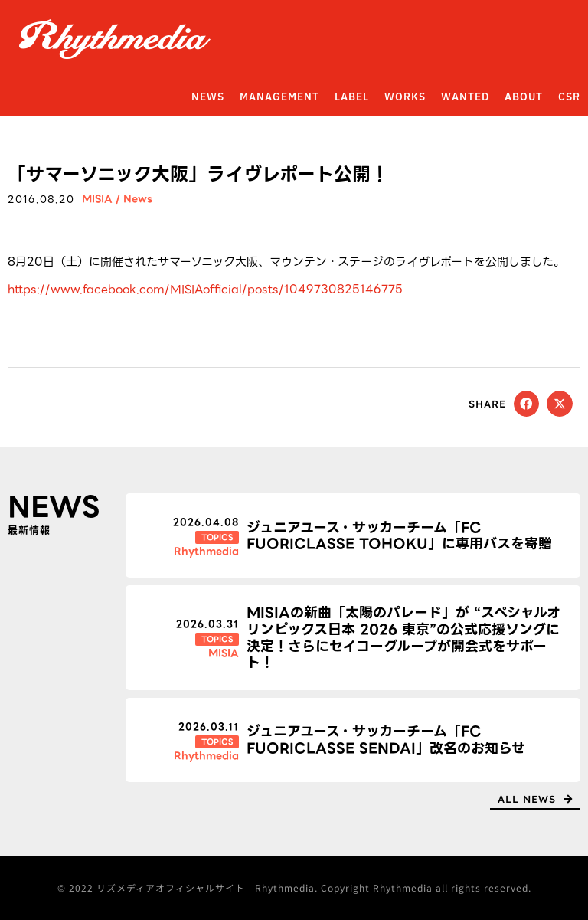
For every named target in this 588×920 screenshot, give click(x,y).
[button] (527, 404)
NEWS (208, 97)
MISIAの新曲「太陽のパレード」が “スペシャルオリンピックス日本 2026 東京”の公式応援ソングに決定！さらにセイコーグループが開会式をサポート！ (403, 637)
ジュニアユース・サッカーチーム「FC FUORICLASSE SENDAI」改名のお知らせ (386, 740)
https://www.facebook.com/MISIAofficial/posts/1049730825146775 (205, 290)
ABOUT (524, 97)
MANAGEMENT (279, 97)
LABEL (352, 97)
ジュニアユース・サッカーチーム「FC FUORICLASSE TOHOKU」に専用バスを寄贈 (399, 536)
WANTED (465, 97)
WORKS (405, 97)
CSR (569, 97)
